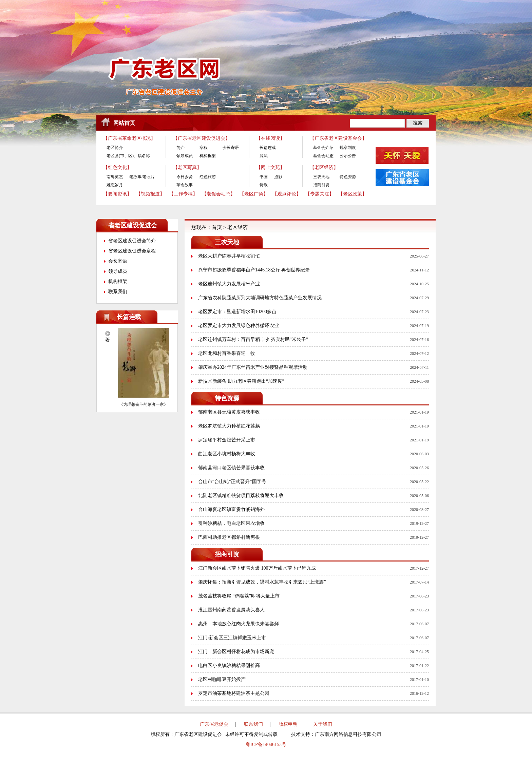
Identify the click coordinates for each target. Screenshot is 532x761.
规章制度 (348, 148)
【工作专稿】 (183, 194)
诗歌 (264, 185)
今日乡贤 (185, 177)
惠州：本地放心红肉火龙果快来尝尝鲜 (239, 624)
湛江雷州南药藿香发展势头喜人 (231, 610)
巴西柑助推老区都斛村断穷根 (229, 537)
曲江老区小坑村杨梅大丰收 (227, 454)
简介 (180, 148)
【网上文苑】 (270, 167)
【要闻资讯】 (117, 194)
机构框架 (208, 156)
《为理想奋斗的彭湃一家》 (144, 404)
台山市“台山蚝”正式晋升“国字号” (233, 482)
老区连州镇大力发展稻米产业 (229, 284)
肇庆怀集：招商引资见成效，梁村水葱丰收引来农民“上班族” (262, 582)
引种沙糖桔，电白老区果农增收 (231, 523)
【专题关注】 (320, 194)
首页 (217, 227)
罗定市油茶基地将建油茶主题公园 (234, 693)
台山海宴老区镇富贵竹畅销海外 (231, 509)
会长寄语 (231, 148)
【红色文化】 (117, 167)
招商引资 (321, 185)
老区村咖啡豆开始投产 (222, 679)
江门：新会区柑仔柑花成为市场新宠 (236, 652)
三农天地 (321, 177)
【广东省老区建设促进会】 (202, 138)
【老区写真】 (187, 167)
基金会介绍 (323, 148)
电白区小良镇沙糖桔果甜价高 (229, 665)
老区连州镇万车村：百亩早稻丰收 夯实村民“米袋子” (253, 339)
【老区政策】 (353, 194)
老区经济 (237, 227)
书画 (264, 177)
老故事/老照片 (142, 177)
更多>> (168, 317)
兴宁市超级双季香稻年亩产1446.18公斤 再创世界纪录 (254, 270)
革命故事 (185, 185)
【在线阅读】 (270, 138)
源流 (264, 156)
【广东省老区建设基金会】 (338, 138)
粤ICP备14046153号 (266, 745)
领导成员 (185, 156)
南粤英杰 (115, 177)
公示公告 (348, 156)
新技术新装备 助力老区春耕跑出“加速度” (241, 381)
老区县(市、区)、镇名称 (128, 156)
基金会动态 (323, 156)
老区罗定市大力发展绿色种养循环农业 (239, 326)
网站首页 (124, 123)
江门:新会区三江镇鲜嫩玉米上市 (232, 638)
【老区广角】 (254, 194)
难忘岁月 (115, 185)
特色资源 (348, 177)
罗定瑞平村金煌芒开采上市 (227, 440)
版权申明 (288, 724)
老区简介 (115, 148)
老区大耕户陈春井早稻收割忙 (229, 256)
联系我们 (118, 292)
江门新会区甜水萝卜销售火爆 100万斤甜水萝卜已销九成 (257, 568)
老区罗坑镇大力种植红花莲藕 (229, 426)
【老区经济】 (324, 167)
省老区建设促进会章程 (132, 251)
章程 (204, 148)
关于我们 (323, 724)
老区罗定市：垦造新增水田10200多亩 (237, 312)
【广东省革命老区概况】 (129, 138)
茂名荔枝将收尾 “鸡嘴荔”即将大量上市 (239, 596)
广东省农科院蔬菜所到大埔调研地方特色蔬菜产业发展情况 (260, 298)
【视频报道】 (150, 194)
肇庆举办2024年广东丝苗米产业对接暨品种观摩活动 (253, 367)
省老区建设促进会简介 (132, 241)
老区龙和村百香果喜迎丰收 (227, 353)
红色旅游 (208, 177)
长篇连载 (268, 148)
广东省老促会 (214, 724)
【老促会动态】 (218, 194)
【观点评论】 (287, 194)
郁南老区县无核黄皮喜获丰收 (229, 412)
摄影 (278, 177)
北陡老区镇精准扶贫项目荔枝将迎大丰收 (241, 496)
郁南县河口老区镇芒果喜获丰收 (231, 468)
